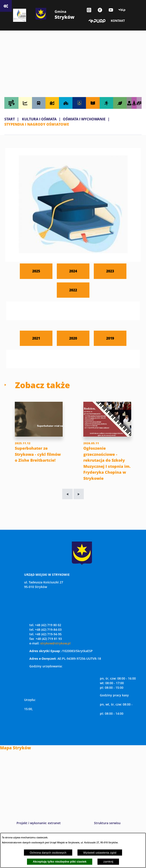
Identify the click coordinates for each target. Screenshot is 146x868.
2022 (73, 290)
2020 (73, 338)
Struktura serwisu (107, 823)
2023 (110, 271)
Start (10, 119)
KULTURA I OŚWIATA (39, 119)
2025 (36, 271)
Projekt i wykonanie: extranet (39, 823)
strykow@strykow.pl (55, 643)
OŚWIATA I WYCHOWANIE (84, 119)
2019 (110, 338)
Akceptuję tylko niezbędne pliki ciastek (60, 862)
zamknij (108, 862)
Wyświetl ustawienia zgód (100, 853)
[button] (73, 252)
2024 (73, 271)
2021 (36, 338)
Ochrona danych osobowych (48, 853)
